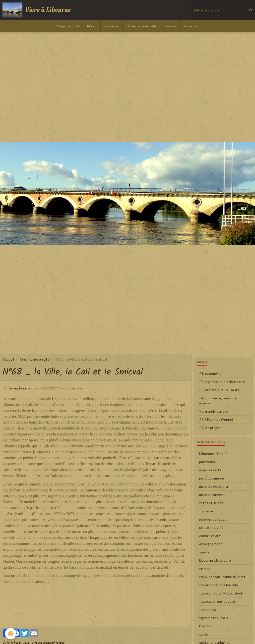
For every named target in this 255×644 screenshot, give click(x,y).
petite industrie (211, 527)
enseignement (211, 544)
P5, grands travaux (214, 411)
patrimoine (208, 462)
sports (204, 552)
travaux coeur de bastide (219, 585)
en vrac (205, 568)
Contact (170, 26)
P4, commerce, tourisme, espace (218, 401)
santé (204, 634)
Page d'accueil (68, 26)
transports (208, 610)
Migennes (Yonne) (213, 454)
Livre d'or (191, 26)
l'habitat (206, 626)
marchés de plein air (215, 486)
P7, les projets (210, 428)
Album (92, 26)
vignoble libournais (214, 618)
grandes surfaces (213, 519)
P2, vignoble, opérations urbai (222, 382)
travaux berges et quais (218, 601)
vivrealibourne (19, 388)
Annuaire (111, 26)
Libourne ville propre (215, 560)
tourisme (206, 511)
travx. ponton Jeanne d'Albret (222, 577)
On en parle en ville (141, 26)
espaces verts (210, 470)
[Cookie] (11, 634)
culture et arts (210, 536)
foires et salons (211, 503)
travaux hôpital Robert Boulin (222, 593)
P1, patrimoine (210, 373)
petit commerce (212, 478)
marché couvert (211, 495)
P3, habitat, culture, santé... (220, 390)
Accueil (8, 359)
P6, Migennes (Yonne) (216, 419)
